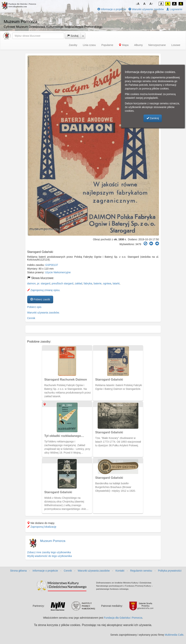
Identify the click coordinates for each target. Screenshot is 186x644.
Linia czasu (89, 45)
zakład (78, 283)
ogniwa (107, 283)
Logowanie (174, 9)
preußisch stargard (63, 283)
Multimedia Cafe (174, 635)
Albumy (138, 45)
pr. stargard (44, 283)
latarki (116, 283)
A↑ (151, 4)
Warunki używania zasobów (146, 9)
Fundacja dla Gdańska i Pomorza (123, 618)
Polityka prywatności (170, 571)
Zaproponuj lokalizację (42, 527)
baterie (98, 283)
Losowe (176, 45)
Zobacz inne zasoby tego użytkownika (49, 552)
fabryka (88, 283)
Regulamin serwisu (141, 571)
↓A (138, 4)
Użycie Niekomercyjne (58, 272)
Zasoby (73, 45)
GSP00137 (52, 265)
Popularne (107, 45)
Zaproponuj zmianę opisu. (44, 290)
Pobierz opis (34, 307)
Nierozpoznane (157, 45)
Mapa (124, 45)
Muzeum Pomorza (53, 541)
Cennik (31, 318)
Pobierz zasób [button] (40, 299)
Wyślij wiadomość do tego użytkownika (50, 556)
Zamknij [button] (153, 118)
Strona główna (19, 571)
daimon (31, 283)
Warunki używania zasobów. (43, 313)
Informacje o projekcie (112, 9)
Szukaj (73, 36)
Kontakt (120, 571)
